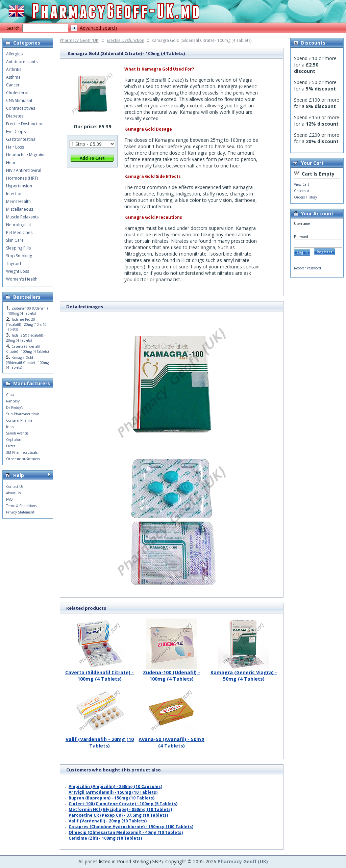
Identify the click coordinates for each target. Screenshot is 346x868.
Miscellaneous (20, 209)
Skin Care (15, 240)
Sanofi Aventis (17, 433)
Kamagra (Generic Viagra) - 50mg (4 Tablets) (244, 673)
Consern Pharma (19, 420)
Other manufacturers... (24, 459)
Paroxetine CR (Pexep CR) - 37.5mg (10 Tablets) (118, 815)
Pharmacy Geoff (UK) (80, 40)
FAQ (9, 499)
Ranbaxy (13, 401)
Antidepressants (22, 62)
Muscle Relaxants (22, 217)
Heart (11, 163)
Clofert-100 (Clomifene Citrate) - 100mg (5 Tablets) (123, 804)
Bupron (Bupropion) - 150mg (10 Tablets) (112, 798)
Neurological (18, 225)
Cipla (10, 395)
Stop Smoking (19, 256)
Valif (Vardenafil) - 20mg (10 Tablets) (100, 740)
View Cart (302, 184)
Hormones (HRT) (22, 178)
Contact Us (15, 486)
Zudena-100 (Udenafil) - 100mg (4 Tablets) (171, 673)
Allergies (14, 54)
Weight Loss (18, 271)
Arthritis (14, 69)
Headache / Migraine (26, 155)
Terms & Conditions (21, 506)
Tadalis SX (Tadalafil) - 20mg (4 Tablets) (26, 338)
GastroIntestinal (21, 139)
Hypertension (19, 186)
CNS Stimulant (19, 100)
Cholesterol (17, 93)
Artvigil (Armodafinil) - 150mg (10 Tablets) (113, 792)
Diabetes (15, 116)
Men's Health (18, 201)
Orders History (305, 197)
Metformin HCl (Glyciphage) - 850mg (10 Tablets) (120, 809)
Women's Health (22, 279)
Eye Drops (16, 131)
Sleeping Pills (18, 248)
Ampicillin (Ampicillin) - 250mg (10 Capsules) (115, 786)
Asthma (13, 77)
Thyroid (14, 264)
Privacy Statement (20, 512)
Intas (10, 427)
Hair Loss (15, 147)
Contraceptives (21, 108)
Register (325, 252)
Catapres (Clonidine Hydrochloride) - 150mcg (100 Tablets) (131, 827)
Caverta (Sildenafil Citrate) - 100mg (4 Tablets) (100, 673)
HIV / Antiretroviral (24, 170)
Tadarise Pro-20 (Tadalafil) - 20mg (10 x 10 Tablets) (26, 324)
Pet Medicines (19, 232)
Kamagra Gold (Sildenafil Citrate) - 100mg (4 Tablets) (27, 362)
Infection (14, 194)
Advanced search (98, 28)
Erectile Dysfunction (126, 40)
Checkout (302, 191)
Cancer (13, 85)
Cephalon (14, 440)
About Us (13, 493)
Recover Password (307, 268)
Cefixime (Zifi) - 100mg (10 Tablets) (105, 838)
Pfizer (11, 446)
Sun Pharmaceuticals (23, 414)
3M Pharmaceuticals (22, 452)
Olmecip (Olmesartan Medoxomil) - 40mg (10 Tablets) (126, 832)
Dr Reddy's (15, 407)
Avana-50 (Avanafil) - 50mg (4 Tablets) (171, 740)
